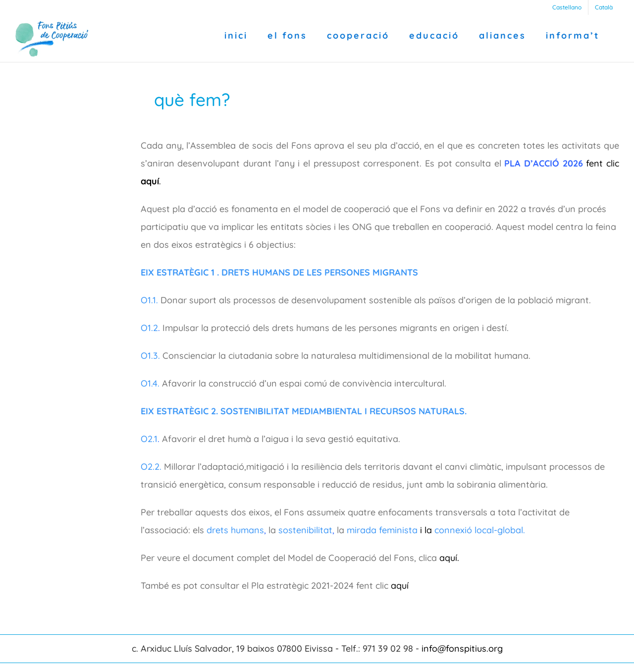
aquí (401, 586)
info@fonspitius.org (462, 648)
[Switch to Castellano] (567, 7)
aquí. (449, 558)
